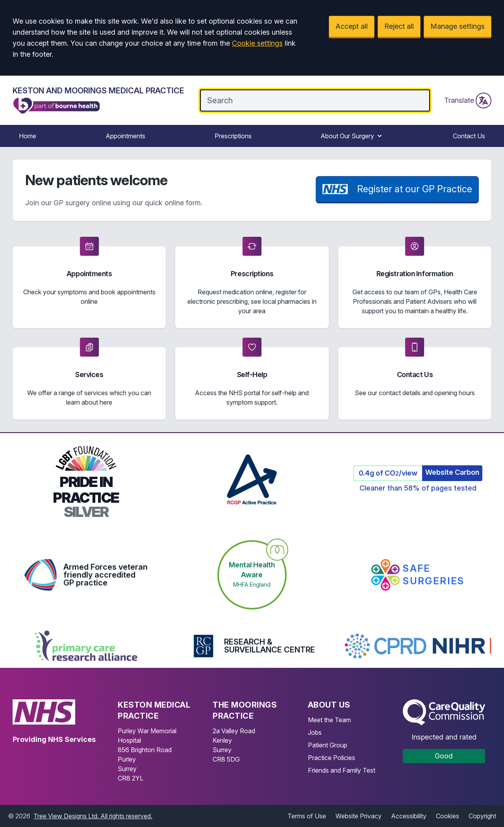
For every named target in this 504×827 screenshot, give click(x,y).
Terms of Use (307, 816)
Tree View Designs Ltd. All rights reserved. (93, 816)
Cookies (447, 816)
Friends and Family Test (342, 770)
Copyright (482, 816)
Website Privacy (359, 816)
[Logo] (98, 100)
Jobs (315, 732)
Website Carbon (452, 472)
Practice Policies (332, 758)
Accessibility (409, 816)
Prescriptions (233, 136)
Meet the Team (329, 720)
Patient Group (328, 745)
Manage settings (458, 26)
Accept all (352, 26)
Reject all (399, 26)
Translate (468, 100)
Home (28, 136)
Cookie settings (257, 43)
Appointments (125, 136)
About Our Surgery (352, 136)
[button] (89, 282)
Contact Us (469, 136)
